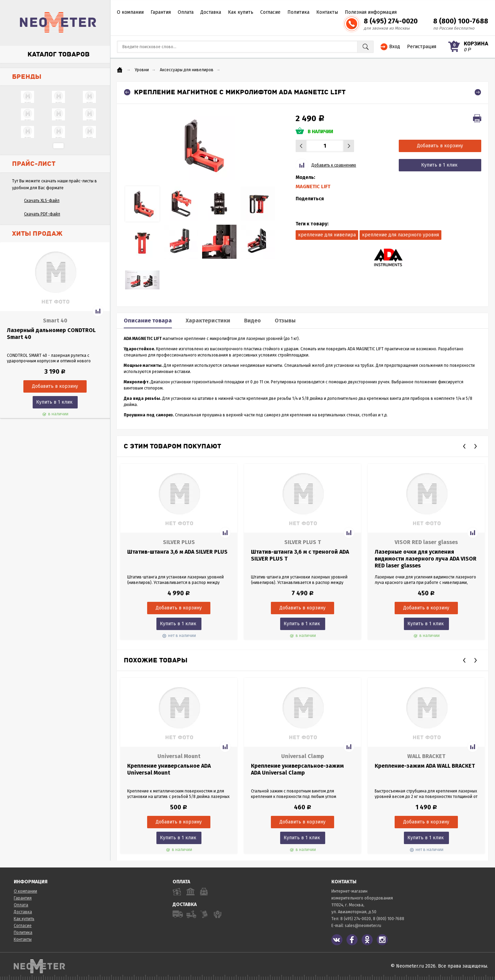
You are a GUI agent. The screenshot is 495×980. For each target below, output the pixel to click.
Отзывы (285, 321)
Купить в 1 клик (54, 402)
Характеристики (208, 321)
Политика (298, 12)
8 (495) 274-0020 (391, 21)
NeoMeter (58, 22)
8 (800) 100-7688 (461, 21)
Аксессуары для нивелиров (187, 70)
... (58, 146)
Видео (252, 321)
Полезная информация (371, 12)
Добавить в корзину (440, 146)
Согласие (270, 12)
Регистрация (422, 47)
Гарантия (161, 12)
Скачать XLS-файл (42, 201)
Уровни (142, 70)
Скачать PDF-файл (42, 214)
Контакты (327, 12)
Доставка (211, 12)
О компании (130, 12)
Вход (395, 47)
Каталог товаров (59, 54)
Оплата (186, 12)
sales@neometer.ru (363, 926)
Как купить (241, 12)
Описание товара (148, 321)
